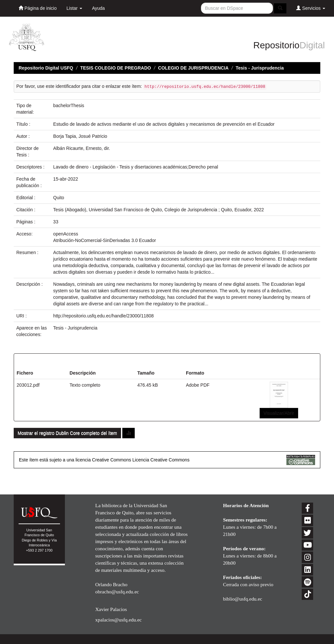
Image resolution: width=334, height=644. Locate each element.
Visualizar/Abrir (279, 413)
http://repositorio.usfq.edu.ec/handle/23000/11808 (103, 316)
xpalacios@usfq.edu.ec (118, 620)
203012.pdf (28, 385)
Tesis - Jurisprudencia (260, 68)
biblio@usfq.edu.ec (243, 599)
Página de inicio (38, 8)
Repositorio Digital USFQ (46, 68)
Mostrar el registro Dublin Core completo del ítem (67, 433)
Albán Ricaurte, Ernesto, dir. (82, 148)
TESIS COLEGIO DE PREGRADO (116, 68)
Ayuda (98, 8)
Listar (74, 8)
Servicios (311, 8)
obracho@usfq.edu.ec (117, 592)
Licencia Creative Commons (161, 460)
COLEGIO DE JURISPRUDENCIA (193, 68)
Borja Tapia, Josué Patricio (80, 136)
